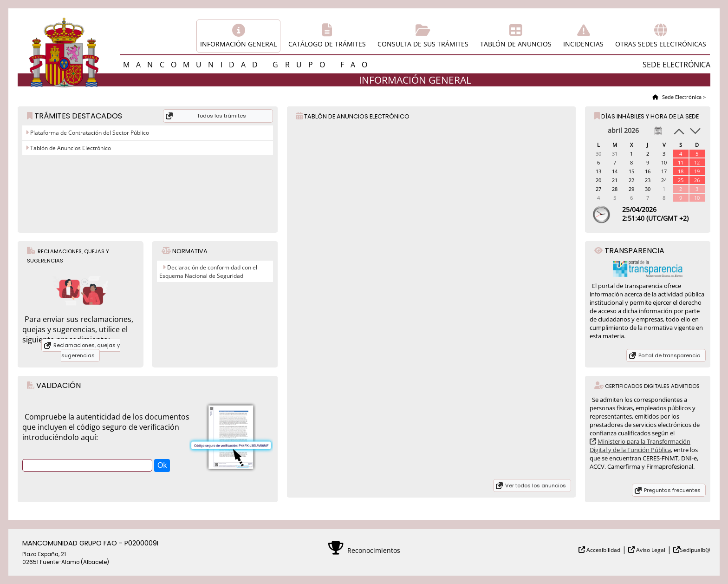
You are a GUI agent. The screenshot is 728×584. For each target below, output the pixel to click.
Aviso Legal (650, 550)
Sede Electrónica (681, 97)
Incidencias (583, 44)
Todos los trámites (221, 116)
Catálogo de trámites (327, 44)
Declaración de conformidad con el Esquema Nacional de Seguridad (208, 272)
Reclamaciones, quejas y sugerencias (87, 350)
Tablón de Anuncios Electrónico (70, 148)
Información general (238, 44)
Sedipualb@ (695, 550)
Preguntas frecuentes (672, 490)
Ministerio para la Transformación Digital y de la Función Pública (640, 446)
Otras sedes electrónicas (661, 44)
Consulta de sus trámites (423, 44)
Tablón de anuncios (516, 44)
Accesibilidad (603, 550)
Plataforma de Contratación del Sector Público (89, 133)
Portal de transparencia (669, 355)
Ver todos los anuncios (536, 486)
